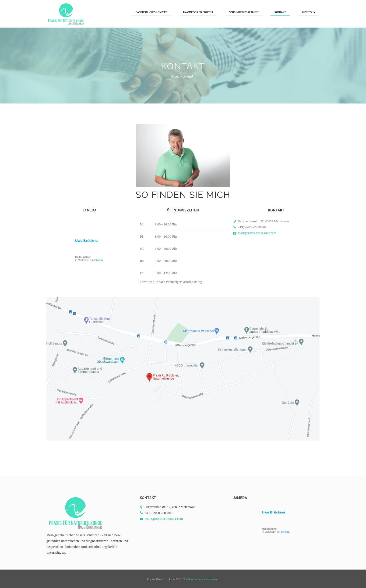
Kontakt (280, 12)
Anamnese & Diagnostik (198, 12)
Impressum (309, 12)
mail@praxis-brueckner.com (258, 233)
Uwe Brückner (87, 241)
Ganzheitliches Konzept (151, 12)
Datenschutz (195, 579)
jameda (99, 260)
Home (175, 77)
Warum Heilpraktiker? (244, 12)
